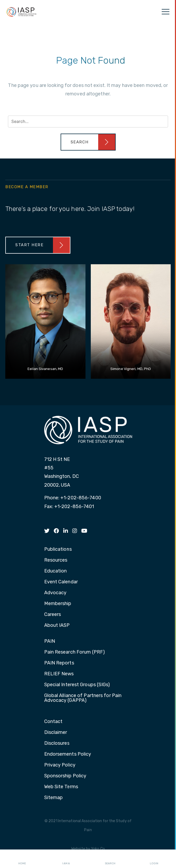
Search (110, 859)
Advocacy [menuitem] (55, 593)
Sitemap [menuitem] (54, 798)
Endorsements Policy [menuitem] (68, 754)
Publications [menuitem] (58, 549)
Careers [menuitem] (53, 615)
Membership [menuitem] (58, 604)
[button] (88, 142)
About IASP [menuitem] (57, 625)
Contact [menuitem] (53, 722)
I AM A (66, 859)
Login (154, 859)
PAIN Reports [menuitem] (59, 663)
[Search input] (88, 122)
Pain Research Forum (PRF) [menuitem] (75, 652)
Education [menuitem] (56, 571)
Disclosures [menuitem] (57, 743)
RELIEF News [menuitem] (59, 674)
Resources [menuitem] (56, 560)
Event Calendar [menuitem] (61, 582)
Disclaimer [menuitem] (56, 733)
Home (22, 859)
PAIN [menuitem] (50, 641)
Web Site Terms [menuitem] (61, 787)
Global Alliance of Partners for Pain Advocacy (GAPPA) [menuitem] (83, 698)
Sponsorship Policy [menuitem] (65, 776)
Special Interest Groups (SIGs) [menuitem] (77, 685)
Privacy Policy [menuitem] (60, 765)
